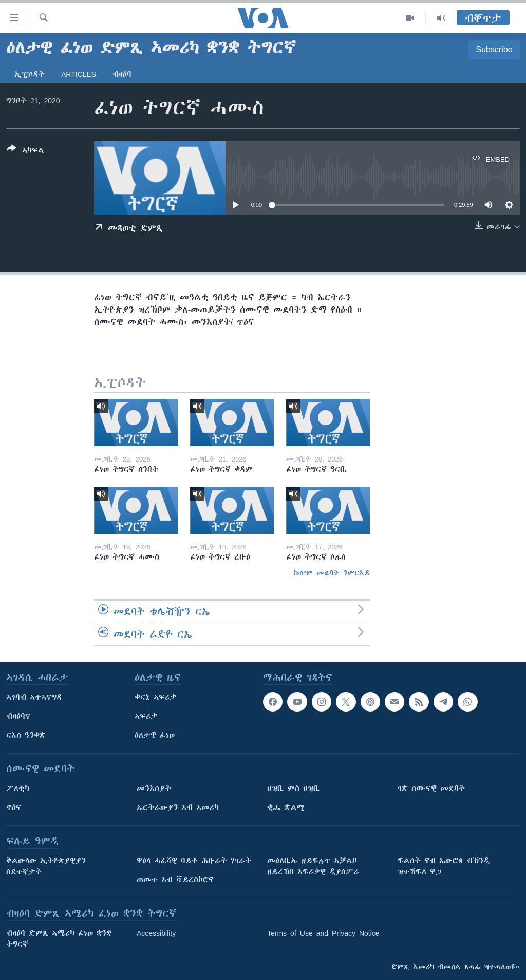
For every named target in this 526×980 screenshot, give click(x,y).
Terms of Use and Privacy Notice (323, 933)
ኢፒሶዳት (30, 74)
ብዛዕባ (122, 74)
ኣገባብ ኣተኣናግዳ (34, 697)
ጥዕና (14, 808)
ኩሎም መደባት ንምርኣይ (332, 573)
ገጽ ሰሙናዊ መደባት (431, 789)
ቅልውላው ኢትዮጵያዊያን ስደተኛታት (46, 866)
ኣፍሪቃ (146, 716)
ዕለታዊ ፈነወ (155, 735)
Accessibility (156, 933)
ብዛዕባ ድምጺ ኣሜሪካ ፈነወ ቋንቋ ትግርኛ (59, 939)
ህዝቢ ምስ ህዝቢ (294, 789)
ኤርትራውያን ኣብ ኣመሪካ (178, 808)
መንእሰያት (154, 789)
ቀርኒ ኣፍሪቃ (155, 697)
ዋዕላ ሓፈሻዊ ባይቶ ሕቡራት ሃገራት (194, 861)
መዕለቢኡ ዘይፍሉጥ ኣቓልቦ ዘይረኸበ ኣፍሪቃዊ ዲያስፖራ (313, 866)
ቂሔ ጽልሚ (286, 808)
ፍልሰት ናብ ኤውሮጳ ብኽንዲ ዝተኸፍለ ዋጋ (444, 866)
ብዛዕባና (18, 716)
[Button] (25, 151)
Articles (79, 74)
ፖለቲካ (18, 789)
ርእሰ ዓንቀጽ (26, 735)
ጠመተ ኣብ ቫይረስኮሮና (175, 880)
